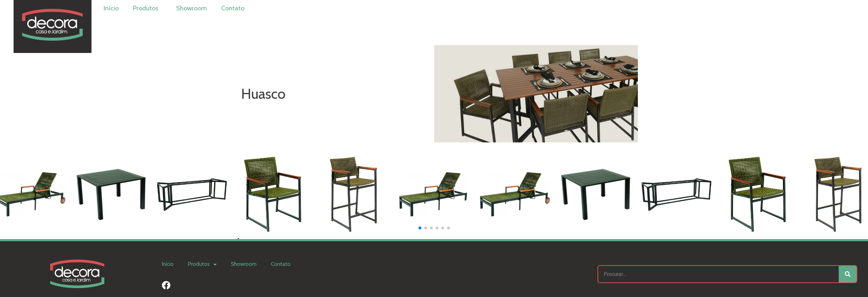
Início (111, 8)
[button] (420, 228)
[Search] (848, 274)
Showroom (192, 8)
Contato (233, 8)
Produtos (147, 8)
